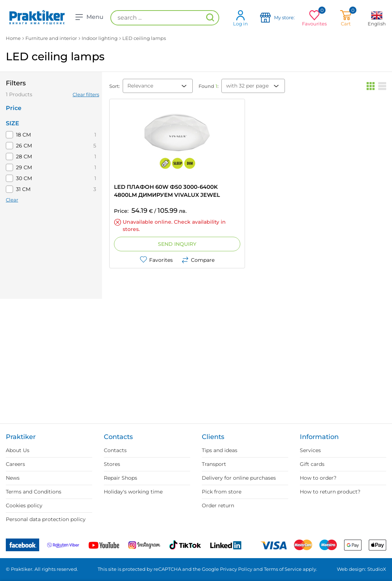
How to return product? (330, 492)
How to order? (318, 478)
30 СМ (24, 178)
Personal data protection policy (46, 519)
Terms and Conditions (34, 492)
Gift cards (312, 464)
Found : (209, 86)
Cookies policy (24, 505)
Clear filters (86, 94)
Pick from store (222, 492)
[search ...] (165, 18)
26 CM (24, 146)
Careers (15, 464)
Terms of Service (283, 569)
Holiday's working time (133, 492)
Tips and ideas (220, 450)
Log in (240, 18)
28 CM (24, 157)
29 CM (24, 167)
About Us (18, 450)
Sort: (115, 86)
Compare (198, 260)
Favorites (156, 260)
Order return (218, 505)
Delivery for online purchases (239, 478)
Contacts (115, 450)
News (13, 478)
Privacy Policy (236, 569)
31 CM (23, 189)
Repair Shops (121, 478)
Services (310, 450)
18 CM (23, 135)
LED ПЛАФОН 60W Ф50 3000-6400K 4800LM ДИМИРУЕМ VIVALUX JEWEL (167, 191)
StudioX (377, 569)
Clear (12, 200)
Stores (112, 464)
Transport (214, 464)
